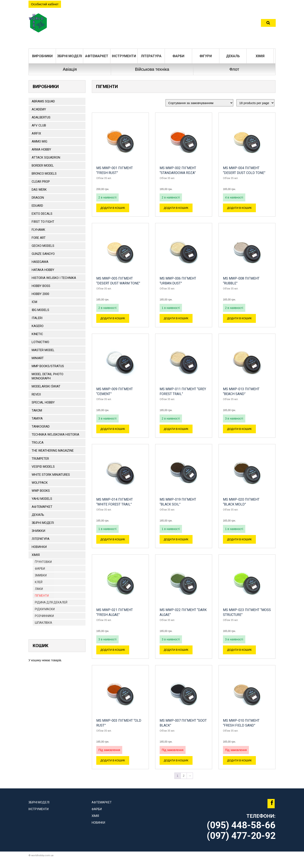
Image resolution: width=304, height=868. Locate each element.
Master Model (43, 350)
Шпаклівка (43, 623)
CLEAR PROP (41, 182)
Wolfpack (40, 483)
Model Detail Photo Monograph (47, 376)
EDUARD (37, 206)
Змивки (41, 575)
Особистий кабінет (45, 4)
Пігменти (42, 596)
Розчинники (44, 616)
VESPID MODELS (43, 467)
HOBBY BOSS (41, 286)
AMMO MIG (39, 141)
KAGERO (38, 326)
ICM (34, 302)
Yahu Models (42, 499)
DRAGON (38, 198)
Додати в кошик (114, 209)
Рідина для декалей (51, 602)
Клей (39, 582)
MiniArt (38, 358)
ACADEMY (39, 109)
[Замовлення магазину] (199, 103)
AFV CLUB (39, 125)
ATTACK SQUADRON (46, 158)
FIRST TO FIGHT (43, 222)
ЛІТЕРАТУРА (151, 56)
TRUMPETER (40, 459)
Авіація (70, 69)
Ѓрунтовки (43, 562)
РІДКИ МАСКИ (45, 609)
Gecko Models (43, 246)
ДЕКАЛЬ (233, 56)
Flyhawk (38, 230)
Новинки (39, 547)
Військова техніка (152, 69)
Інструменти (124, 56)
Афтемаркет (97, 56)
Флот (234, 69)
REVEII (36, 394)
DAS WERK (39, 190)
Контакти (196, 24)
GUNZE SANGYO (43, 254)
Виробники (42, 56)
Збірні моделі (69, 56)
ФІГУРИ (206, 56)
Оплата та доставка (163, 24)
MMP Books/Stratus (48, 366)
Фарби (178, 56)
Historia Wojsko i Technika (54, 278)
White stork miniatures (51, 475)
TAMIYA (37, 418)
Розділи (131, 24)
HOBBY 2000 (40, 294)
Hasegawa (40, 262)
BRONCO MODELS (44, 174)
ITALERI (37, 318)
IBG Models (40, 310)
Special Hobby (43, 402)
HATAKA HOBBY (43, 270)
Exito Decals (42, 214)
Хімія (260, 56)
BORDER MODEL (43, 166)
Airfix (36, 133)
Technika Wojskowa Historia (55, 435)
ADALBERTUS (41, 117)
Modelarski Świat (46, 386)
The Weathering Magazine (53, 451)
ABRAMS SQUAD (43, 101)
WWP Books (41, 491)
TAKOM (37, 410)
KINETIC (37, 334)
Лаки (39, 589)
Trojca (38, 443)
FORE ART (39, 238)
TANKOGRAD (41, 427)
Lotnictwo (40, 342)
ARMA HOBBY (41, 149)
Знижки (38, 531)
